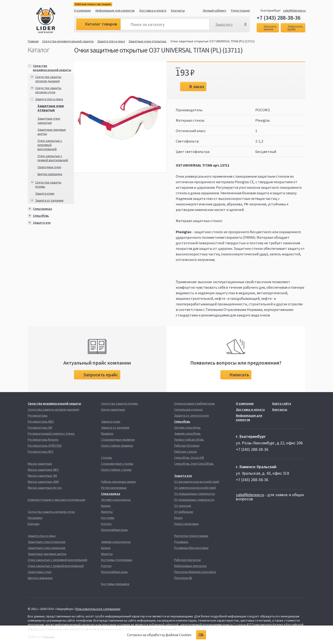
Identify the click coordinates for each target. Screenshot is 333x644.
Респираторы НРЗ (41, 452)
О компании (82, 10)
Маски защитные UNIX (43, 482)
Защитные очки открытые (148, 41)
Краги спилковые (187, 524)
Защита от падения (49, 200)
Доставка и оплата (153, 10)
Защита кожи (45, 193)
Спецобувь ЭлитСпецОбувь (194, 464)
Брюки (106, 506)
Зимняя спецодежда (116, 542)
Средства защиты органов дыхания (48, 79)
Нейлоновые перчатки (190, 566)
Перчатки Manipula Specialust (195, 572)
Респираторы (38, 415)
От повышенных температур (195, 494)
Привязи (107, 433)
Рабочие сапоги (185, 452)
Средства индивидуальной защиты (68, 41)
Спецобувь (41, 216)
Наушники (35, 518)
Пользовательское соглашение (98, 609)
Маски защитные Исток (45, 488)
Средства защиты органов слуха (48, 90)
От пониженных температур (194, 500)
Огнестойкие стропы (116, 470)
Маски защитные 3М (42, 476)
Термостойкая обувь (189, 440)
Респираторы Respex (43, 440)
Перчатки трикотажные (191, 536)
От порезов (183, 506)
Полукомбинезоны (114, 530)
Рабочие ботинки (187, 446)
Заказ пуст (224, 24)
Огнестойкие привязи (117, 446)
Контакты (178, 10)
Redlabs (49, 636)
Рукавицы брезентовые (191, 548)
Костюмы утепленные (117, 560)
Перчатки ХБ (183, 578)
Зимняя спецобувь (187, 433)
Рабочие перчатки (187, 560)
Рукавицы (181, 542)
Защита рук (42, 223)
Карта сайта (282, 403)
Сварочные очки (49, 167)
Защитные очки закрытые (49, 121)
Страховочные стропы (117, 464)
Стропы (106, 458)
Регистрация (240, 10)
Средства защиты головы (119, 403)
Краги (178, 518)
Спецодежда (42, 209)
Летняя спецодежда (116, 500)
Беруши (34, 524)
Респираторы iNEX (41, 421)
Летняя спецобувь (187, 427)
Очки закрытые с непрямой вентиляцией (50, 145)
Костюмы (108, 518)
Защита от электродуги (191, 415)
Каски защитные (113, 409)
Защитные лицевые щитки (47, 554)
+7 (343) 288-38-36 (279, 18)
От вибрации (184, 512)
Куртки (106, 524)
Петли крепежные (114, 488)
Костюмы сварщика (115, 584)
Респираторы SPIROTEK (45, 446)
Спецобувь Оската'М (189, 458)
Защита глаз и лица (111, 41)
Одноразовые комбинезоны (194, 403)
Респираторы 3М (40, 427)
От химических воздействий (195, 488)
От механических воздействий (197, 482)
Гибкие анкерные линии (118, 482)
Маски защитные (40, 464)
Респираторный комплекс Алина (51, 433)
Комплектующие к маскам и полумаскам (56, 500)
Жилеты (107, 512)
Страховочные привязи (118, 440)
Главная (33, 41)
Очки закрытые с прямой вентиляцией (53, 158)
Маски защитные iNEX (43, 470)
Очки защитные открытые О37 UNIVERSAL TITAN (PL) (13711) (213, 41)
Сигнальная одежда (188, 409)
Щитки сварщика (50, 174)
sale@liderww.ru (294, 10)
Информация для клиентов (115, 10)
